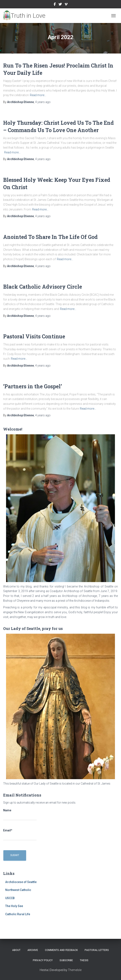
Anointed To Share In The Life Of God (50, 237)
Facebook (55, 5)
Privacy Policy (43, 960)
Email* (20, 835)
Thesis (84, 960)
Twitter (60, 5)
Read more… (38, 95)
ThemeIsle (75, 970)
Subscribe (66, 960)
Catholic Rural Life (18, 914)
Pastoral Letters (97, 950)
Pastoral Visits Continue (34, 336)
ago (43, 102)
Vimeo (66, 5)
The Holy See (14, 906)
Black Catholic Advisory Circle (43, 287)
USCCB (10, 898)
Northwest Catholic (18, 890)
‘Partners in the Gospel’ (33, 386)
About (16, 950)
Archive (33, 950)
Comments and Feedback (61, 950)
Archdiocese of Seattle (21, 882)
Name (20, 814)
